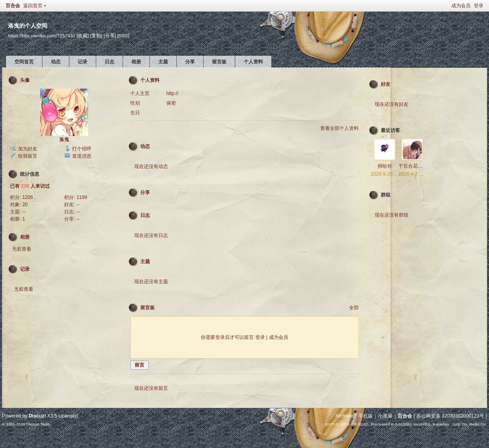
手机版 (366, 416)
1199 (82, 197)
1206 (28, 197)
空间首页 (24, 62)
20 (25, 205)
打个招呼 (82, 149)
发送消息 (82, 156)
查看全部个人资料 (339, 128)
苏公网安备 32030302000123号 (450, 416)
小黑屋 (385, 416)
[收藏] (83, 35)
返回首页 (33, 6)
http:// (172, 93)
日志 (109, 62)
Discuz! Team (38, 424)
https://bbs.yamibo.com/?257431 (42, 35)
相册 (136, 62)
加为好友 (28, 149)
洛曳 (64, 140)
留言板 (219, 62)
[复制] (96, 35)
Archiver (344, 416)
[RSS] (123, 35)
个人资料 (253, 62)
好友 (386, 84)
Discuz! (37, 416)
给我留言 (28, 156)
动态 (56, 62)
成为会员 (461, 6)
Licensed (68, 416)
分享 (190, 62)
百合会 (13, 6)
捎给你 (385, 166)
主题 (163, 62)
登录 (479, 6)
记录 (83, 62)
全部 (354, 308)
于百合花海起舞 (415, 166)
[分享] (109, 35)
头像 (25, 80)
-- (78, 205)
